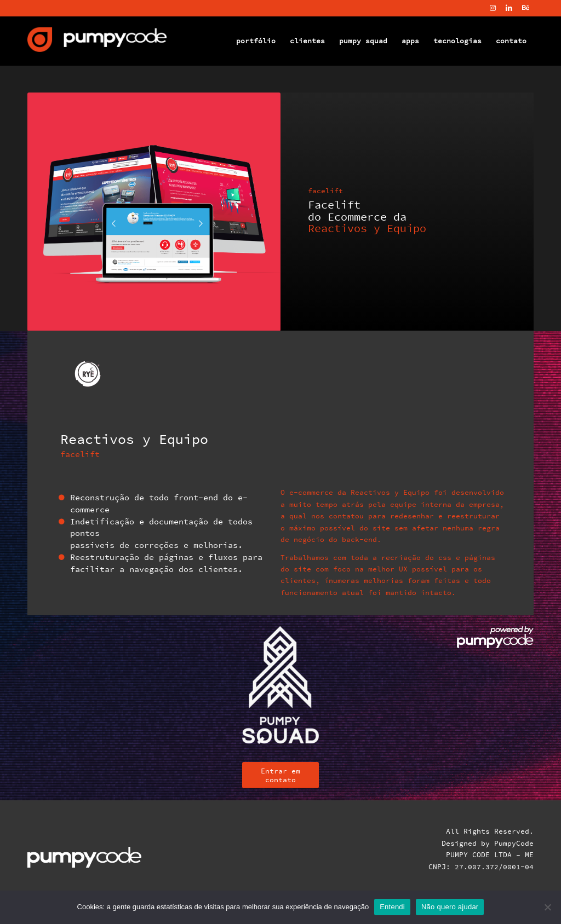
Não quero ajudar (450, 907)
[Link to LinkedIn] (509, 8)
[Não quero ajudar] (547, 907)
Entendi (392, 907)
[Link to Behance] (525, 8)
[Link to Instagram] (493, 8)
